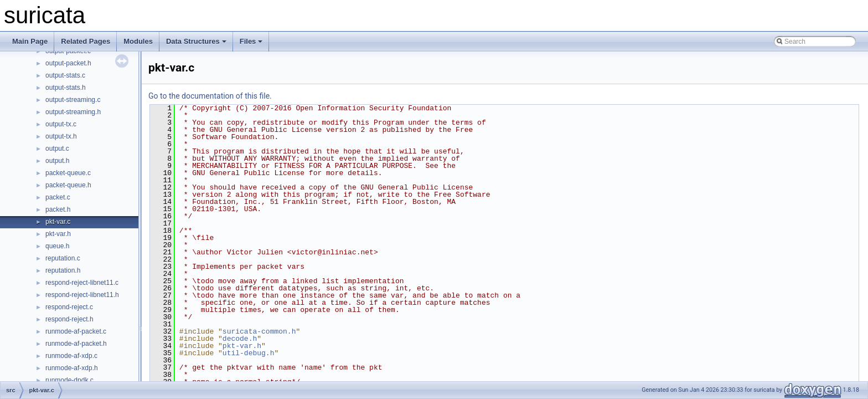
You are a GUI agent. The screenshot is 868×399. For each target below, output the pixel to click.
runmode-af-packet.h (76, 344)
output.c (57, 149)
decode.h (240, 339)
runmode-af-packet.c (76, 331)
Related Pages (86, 41)
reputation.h (63, 270)
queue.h (57, 246)
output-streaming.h (73, 112)
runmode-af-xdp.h (72, 368)
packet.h (58, 209)
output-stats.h (66, 88)
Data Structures (196, 41)
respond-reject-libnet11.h (82, 295)
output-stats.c (65, 75)
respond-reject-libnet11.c (82, 283)
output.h (57, 161)
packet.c (58, 197)
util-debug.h (249, 353)
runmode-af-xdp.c (71, 356)
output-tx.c (61, 124)
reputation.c (63, 258)
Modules (138, 41)
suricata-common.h (259, 331)
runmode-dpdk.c (69, 380)
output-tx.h (61, 136)
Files (251, 41)
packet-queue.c (68, 173)
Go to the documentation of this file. (210, 96)
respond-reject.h (69, 319)
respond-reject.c (69, 307)
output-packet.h (68, 63)
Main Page (30, 41)
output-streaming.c (73, 100)
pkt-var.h (58, 234)
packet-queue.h (68, 185)
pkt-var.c (58, 222)
